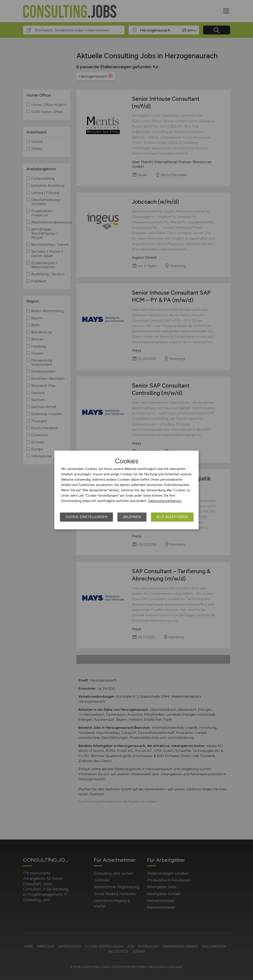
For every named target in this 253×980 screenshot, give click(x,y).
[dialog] (126, 490)
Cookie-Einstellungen (86, 517)
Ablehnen (132, 517)
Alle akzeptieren (172, 517)
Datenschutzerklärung (165, 501)
